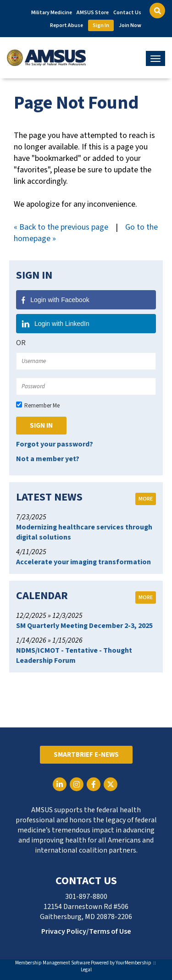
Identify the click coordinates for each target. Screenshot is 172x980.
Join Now (130, 25)
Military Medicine (52, 13)
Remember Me (42, 406)
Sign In (101, 25)
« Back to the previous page (61, 227)
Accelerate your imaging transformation (83, 562)
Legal (86, 970)
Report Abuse (67, 25)
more (146, 499)
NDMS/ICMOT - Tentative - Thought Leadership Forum (74, 655)
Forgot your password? (55, 444)
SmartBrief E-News (86, 755)
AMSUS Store (93, 13)
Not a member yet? (48, 459)
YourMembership (133, 963)
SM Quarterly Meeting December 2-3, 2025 (84, 626)
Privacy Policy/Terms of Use (86, 931)
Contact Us (127, 13)
